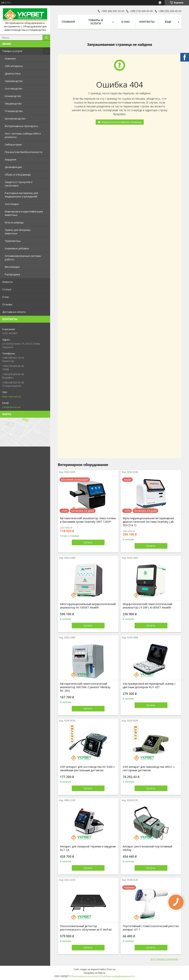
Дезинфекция (13, 167)
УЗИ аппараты (14, 66)
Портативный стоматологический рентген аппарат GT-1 (151, 928)
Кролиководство (15, 119)
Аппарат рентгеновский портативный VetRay (147, 848)
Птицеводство (14, 111)
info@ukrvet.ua (11, 407)
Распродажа (12, 274)
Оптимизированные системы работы (23, 258)
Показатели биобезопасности (24, 152)
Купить (88, 542)
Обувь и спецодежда (18, 174)
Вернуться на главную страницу (122, 122)
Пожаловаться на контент (85, 976)
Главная (68, 22)
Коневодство (13, 96)
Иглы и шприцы (14, 222)
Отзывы (7, 304)
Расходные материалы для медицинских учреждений (21, 195)
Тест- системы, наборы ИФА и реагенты (23, 135)
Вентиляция (12, 267)
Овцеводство (13, 104)
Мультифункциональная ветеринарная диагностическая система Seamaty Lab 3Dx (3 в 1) (148, 522)
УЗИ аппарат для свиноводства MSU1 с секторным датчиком (149, 769)
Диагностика (13, 73)
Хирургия (11, 159)
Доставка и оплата (14, 312)
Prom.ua (111, 969)
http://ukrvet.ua (11, 397)
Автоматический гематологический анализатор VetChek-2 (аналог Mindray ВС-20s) (85, 687)
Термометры (13, 241)
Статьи (7, 289)
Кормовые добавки (17, 248)
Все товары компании (164, 959)
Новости (8, 282)
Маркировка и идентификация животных (24, 213)
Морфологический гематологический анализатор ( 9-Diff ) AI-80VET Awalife (147, 606)
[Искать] (46, 38)
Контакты (147, 22)
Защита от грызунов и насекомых (19, 184)
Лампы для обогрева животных (18, 232)
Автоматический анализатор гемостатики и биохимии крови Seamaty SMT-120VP (88, 520)
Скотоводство (14, 88)
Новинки (10, 58)
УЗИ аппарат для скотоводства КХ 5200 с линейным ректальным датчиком (87, 769)
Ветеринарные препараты (22, 126)
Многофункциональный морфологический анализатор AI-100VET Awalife (88, 606)
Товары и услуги (12, 51)
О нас (6, 297)
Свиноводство (14, 81)
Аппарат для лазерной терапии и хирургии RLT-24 (88, 848)
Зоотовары (12, 204)
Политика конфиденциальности (118, 976)
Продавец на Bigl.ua (94, 973)
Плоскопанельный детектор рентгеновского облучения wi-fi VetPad (86, 928)
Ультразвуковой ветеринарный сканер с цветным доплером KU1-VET (149, 685)
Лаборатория (13, 144)
